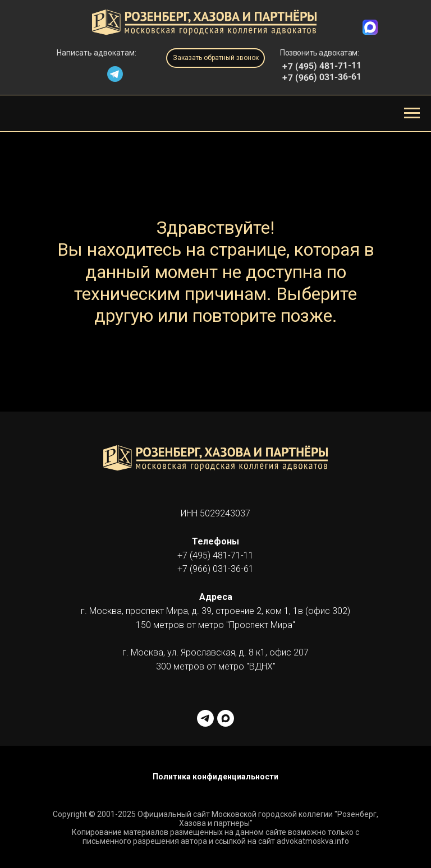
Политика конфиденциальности (215, 777)
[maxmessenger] (226, 718)
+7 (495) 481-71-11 (215, 555)
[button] (215, 58)
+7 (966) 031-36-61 (322, 77)
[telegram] (205, 718)
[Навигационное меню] (412, 113)
